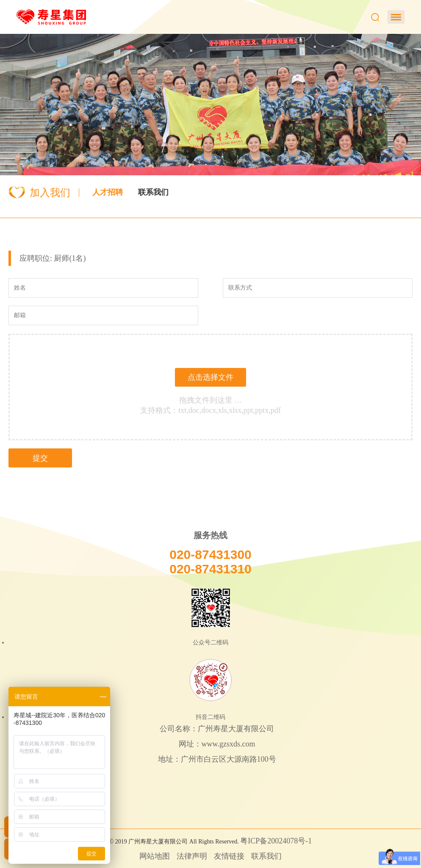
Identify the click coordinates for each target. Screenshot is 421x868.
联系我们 (153, 192)
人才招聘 (108, 192)
